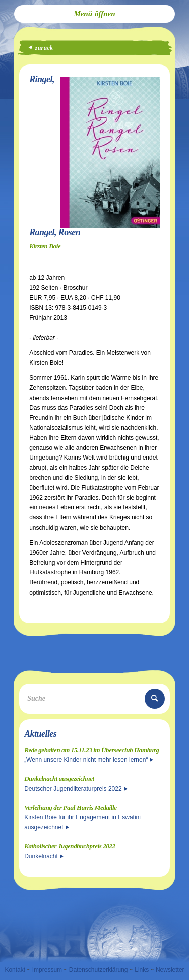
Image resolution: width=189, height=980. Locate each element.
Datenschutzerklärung (99, 970)
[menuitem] (94, 14)
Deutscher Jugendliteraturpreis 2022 (76, 789)
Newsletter (170, 970)
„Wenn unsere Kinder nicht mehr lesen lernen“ (89, 760)
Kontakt (15, 970)
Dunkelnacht (44, 856)
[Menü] (94, 14)
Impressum (47, 970)
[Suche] (94, 699)
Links (142, 970)
